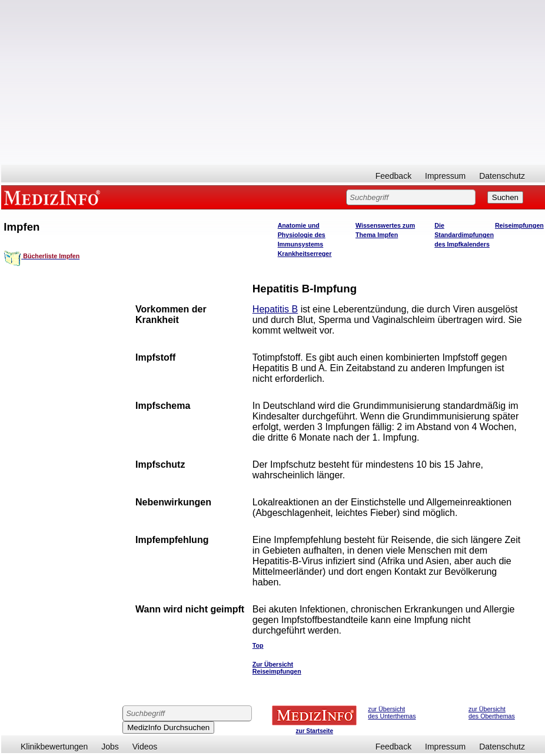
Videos (145, 747)
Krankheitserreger (305, 254)
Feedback (393, 176)
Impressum (445, 176)
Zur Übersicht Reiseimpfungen (277, 668)
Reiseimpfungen (519, 225)
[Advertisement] (273, 82)
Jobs (110, 747)
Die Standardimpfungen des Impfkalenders (464, 235)
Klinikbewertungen (54, 747)
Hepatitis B (275, 309)
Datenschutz (502, 176)
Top (258, 645)
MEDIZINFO (54, 197)
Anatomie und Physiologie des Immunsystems (302, 235)
